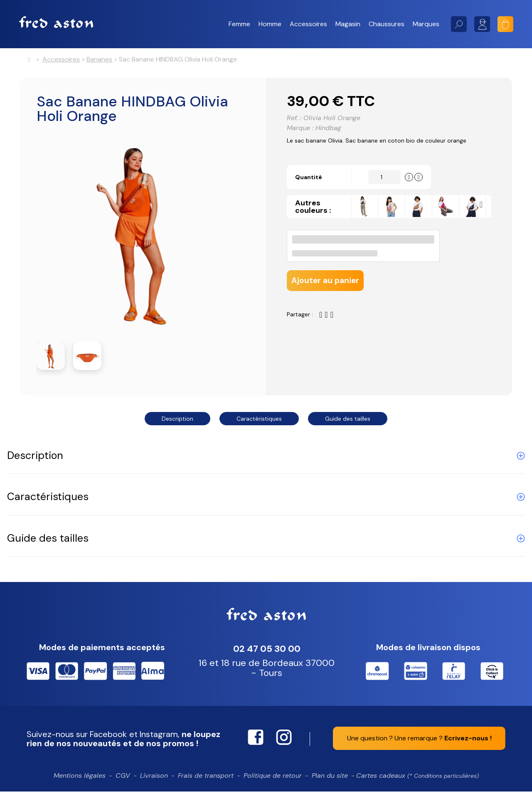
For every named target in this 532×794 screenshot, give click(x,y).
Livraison (154, 778)
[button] (239, 24)
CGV (123, 778)
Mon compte (482, 24)
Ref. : (294, 122)
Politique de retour (273, 778)
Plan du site (330, 778)
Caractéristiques (259, 421)
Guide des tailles (348, 421)
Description (177, 421)
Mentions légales (80, 778)
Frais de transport (206, 778)
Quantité (313, 195)
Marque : (300, 132)
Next (483, 225)
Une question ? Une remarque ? (419, 741)
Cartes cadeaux (417, 778)
